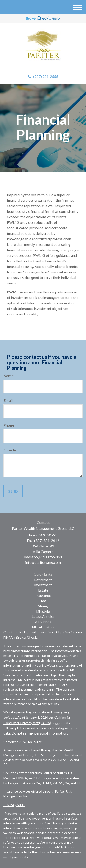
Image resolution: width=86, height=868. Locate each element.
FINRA (22, 778)
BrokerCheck (26, 637)
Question (11, 450)
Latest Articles (43, 616)
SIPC (38, 778)
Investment (43, 585)
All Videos (43, 622)
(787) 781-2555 (43, 76)
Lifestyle (43, 611)
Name (8, 376)
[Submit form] (13, 491)
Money (43, 606)
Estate (43, 590)
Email (8, 400)
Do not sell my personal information (39, 733)
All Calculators (43, 627)
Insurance (43, 595)
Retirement (43, 580)
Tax (43, 601)
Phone (9, 425)
